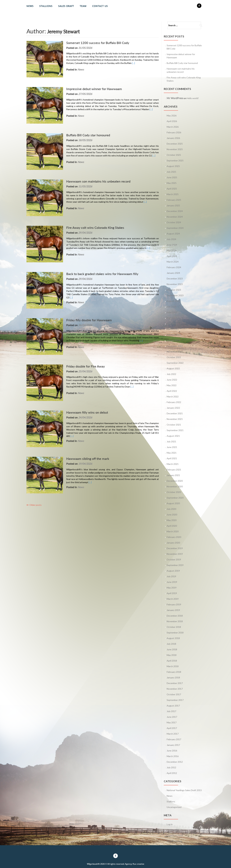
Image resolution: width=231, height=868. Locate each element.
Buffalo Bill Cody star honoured (84, 126)
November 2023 (175, 284)
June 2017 (172, 717)
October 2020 (174, 492)
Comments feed (175, 835)
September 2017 (175, 700)
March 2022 (173, 397)
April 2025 (172, 189)
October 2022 (174, 357)
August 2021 (173, 436)
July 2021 (171, 441)
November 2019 (175, 554)
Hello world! (193, 98)
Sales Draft (66, 6)
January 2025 (173, 205)
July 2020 (171, 509)
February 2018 (174, 672)
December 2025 (175, 144)
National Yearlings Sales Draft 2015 (184, 790)
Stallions (46, 6)
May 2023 (172, 318)
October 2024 (174, 222)
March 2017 (173, 734)
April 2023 (172, 323)
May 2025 (172, 183)
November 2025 (175, 149)
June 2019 (172, 582)
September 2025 (175, 160)
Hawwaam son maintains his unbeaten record (94, 168)
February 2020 (174, 537)
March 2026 (173, 127)
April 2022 (172, 391)
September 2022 (175, 363)
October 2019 (174, 559)
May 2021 (172, 453)
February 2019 (174, 604)
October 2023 (174, 290)
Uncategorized (174, 807)
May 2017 (172, 722)
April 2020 (172, 526)
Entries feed (173, 830)
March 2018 (173, 666)
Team (83, 6)
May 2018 (172, 655)
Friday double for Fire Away (81, 335)
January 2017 (173, 745)
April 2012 (172, 773)
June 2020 (172, 515)
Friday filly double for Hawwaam (85, 293)
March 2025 (173, 194)
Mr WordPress (175, 98)
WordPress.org (174, 841)
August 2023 (173, 301)
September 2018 (175, 633)
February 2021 (174, 470)
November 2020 (175, 486)
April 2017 (172, 728)
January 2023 (173, 340)
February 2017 (174, 739)
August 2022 (173, 368)
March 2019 (173, 599)
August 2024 (173, 234)
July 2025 (171, 172)
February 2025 (174, 200)
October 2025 (174, 155)
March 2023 (173, 329)
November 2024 (175, 217)
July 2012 (171, 767)
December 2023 (175, 278)
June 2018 (172, 649)
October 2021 (174, 425)
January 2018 (173, 677)
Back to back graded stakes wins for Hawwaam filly (98, 251)
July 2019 (171, 576)
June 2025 (172, 177)
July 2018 (171, 644)
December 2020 (175, 481)
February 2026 (174, 132)
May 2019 (172, 588)
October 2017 (174, 694)
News (30, 6)
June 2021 (172, 447)
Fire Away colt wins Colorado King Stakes (91, 210)
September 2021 (175, 430)
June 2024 (172, 245)
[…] (121, 63)
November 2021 (175, 419)
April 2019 (172, 593)
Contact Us (100, 6)
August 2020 (173, 503)
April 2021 (172, 458)
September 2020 (175, 498)
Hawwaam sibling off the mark (83, 418)
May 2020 (172, 520)
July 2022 (171, 374)
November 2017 (175, 689)
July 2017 (171, 711)
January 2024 (173, 273)
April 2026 (172, 121)
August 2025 (173, 166)
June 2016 (172, 751)
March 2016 (173, 756)
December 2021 (175, 413)
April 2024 (172, 256)
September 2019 (175, 565)
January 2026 (173, 138)
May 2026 (172, 116)
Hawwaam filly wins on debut (83, 377)
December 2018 (175, 616)
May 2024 (172, 250)
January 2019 (173, 610)
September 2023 (175, 295)
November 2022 (175, 352)
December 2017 (175, 683)
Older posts (34, 460)
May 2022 (172, 385)
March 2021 (173, 464)
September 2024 (175, 228)
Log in (170, 824)
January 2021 (173, 475)
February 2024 (174, 267)
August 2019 (173, 571)
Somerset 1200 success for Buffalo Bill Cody (93, 43)
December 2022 (175, 346)
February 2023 (174, 335)
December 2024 (175, 211)
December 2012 (175, 762)
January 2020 (173, 543)
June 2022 (172, 380)
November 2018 (175, 621)
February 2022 (174, 402)
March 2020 (173, 531)
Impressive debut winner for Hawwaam (90, 84)
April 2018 (172, 661)
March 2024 (173, 262)
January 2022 (173, 408)
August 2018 (173, 638)
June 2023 (172, 312)
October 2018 (174, 627)
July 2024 (171, 239)
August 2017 (173, 706)
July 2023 (171, 307)
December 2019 (175, 548)
